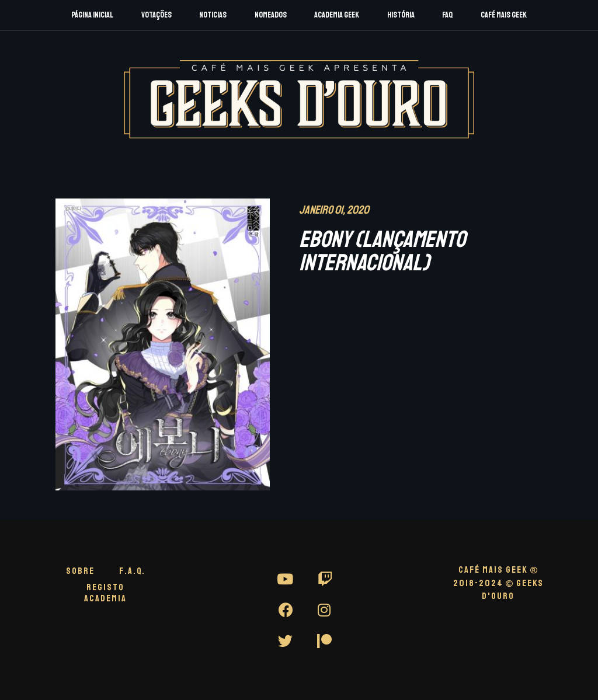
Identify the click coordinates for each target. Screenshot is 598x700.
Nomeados (271, 15)
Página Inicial (92, 15)
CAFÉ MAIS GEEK (498, 570)
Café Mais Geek (504, 15)
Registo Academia (105, 593)
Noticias (213, 15)
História (401, 15)
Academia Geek (337, 15)
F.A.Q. (132, 571)
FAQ (447, 15)
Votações (157, 15)
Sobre (80, 571)
